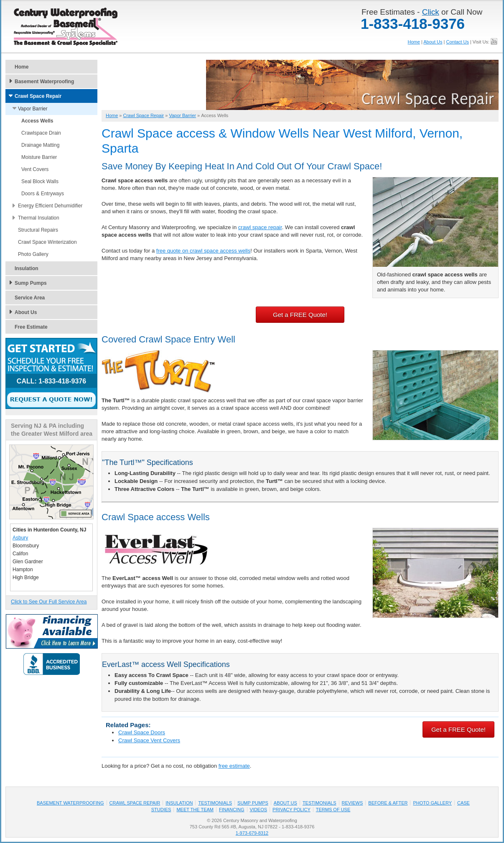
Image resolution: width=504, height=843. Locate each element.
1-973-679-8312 (252, 833)
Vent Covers (35, 169)
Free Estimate (31, 327)
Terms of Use (333, 810)
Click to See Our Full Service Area (49, 602)
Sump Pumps (31, 283)
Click (431, 12)
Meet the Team (195, 810)
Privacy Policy (291, 810)
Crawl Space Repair (38, 96)
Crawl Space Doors (142, 732)
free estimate (234, 766)
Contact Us (457, 42)
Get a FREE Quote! (300, 315)
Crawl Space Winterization (47, 242)
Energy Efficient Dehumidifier (50, 206)
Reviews (353, 803)
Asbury (20, 538)
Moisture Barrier (39, 157)
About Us (433, 42)
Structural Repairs (38, 230)
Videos (259, 810)
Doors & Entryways (43, 194)
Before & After (388, 803)
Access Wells (37, 121)
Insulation (27, 268)
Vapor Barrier (33, 109)
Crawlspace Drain (41, 133)
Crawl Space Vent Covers (149, 740)
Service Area (30, 298)
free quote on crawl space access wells (203, 251)
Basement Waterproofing (44, 82)
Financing (232, 810)
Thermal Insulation (39, 218)
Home (414, 42)
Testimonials (215, 803)
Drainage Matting (40, 145)
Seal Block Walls (40, 181)
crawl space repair (260, 227)
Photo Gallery (33, 254)
